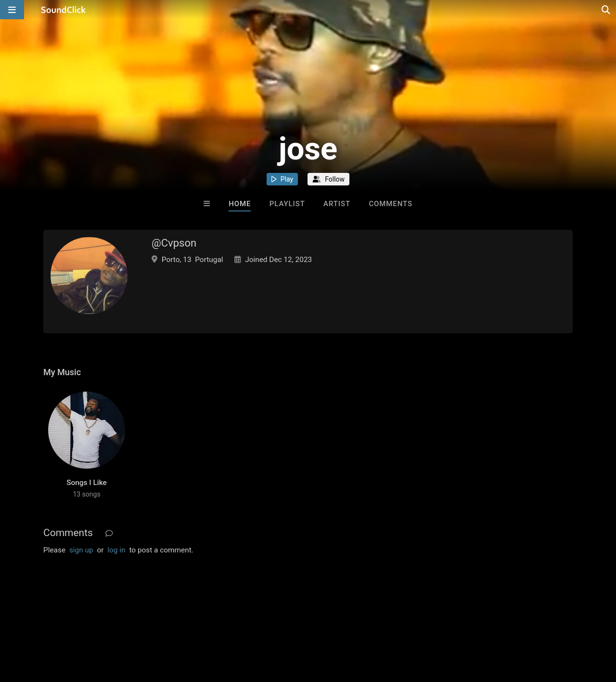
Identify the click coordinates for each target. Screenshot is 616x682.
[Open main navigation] (12, 10)
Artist (337, 204)
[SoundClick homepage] (64, 10)
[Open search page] (606, 10)
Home (240, 204)
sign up (81, 550)
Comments (391, 204)
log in (116, 550)
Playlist (287, 204)
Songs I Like (87, 483)
